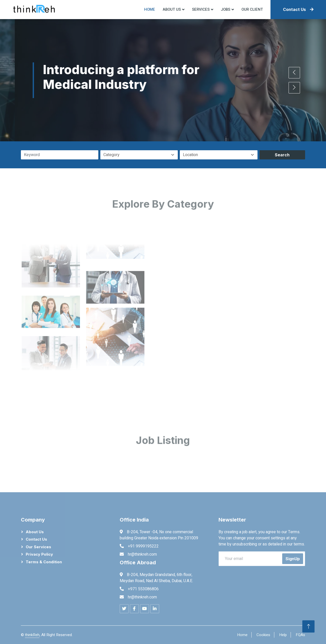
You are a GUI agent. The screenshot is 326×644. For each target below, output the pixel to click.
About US (172, 9)
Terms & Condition (44, 562)
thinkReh (32, 635)
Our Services (38, 547)
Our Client (252, 9)
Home (150, 9)
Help (283, 635)
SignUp (293, 559)
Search (282, 155)
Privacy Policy (39, 554)
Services (201, 9)
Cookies (263, 635)
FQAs (300, 635)
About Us (35, 532)
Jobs (226, 9)
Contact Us (298, 9)
